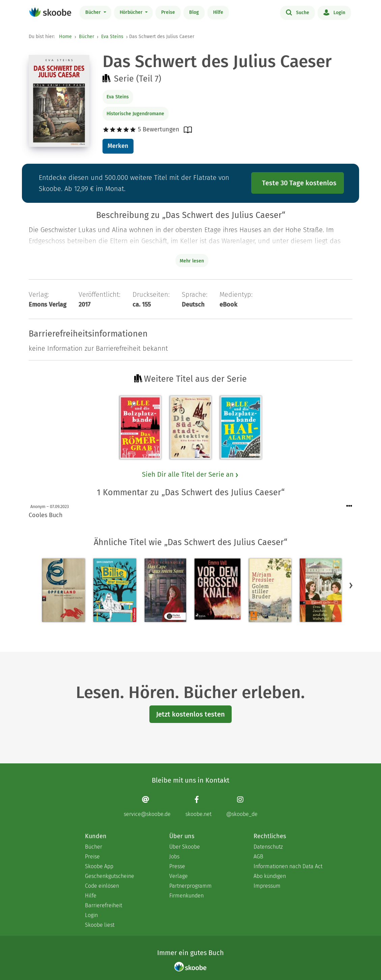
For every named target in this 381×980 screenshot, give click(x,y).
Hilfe (218, 12)
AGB (258, 857)
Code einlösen (102, 886)
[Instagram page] (242, 806)
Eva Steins (112, 37)
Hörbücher (132, 12)
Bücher (94, 12)
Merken (118, 146)
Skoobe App (99, 866)
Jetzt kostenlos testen (190, 714)
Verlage (179, 876)
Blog (194, 12)
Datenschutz (268, 847)
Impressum (267, 886)
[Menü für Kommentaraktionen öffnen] (349, 506)
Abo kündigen (270, 876)
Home (65, 37)
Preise (168, 12)
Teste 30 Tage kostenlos (299, 183)
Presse (177, 866)
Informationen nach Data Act (288, 866)
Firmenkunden (186, 896)
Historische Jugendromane (135, 114)
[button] (351, 585)
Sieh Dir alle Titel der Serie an (190, 474)
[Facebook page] (198, 806)
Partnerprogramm (190, 886)
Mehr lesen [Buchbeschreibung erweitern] (192, 261)
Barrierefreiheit (104, 905)
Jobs (174, 857)
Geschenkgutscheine (110, 876)
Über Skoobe (185, 847)
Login (334, 12)
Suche (298, 12)
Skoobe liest (100, 925)
